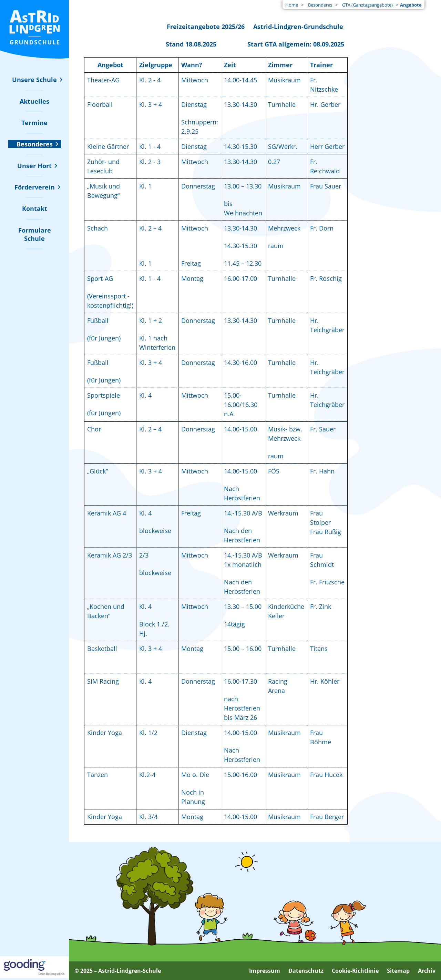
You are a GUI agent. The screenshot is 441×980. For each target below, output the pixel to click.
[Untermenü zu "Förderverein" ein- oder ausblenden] (35, 187)
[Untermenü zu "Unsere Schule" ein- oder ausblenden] (34, 80)
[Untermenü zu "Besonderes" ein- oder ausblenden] (35, 144)
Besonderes (320, 5)
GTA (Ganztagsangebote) (367, 5)
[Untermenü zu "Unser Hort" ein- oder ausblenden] (34, 166)
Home (292, 5)
